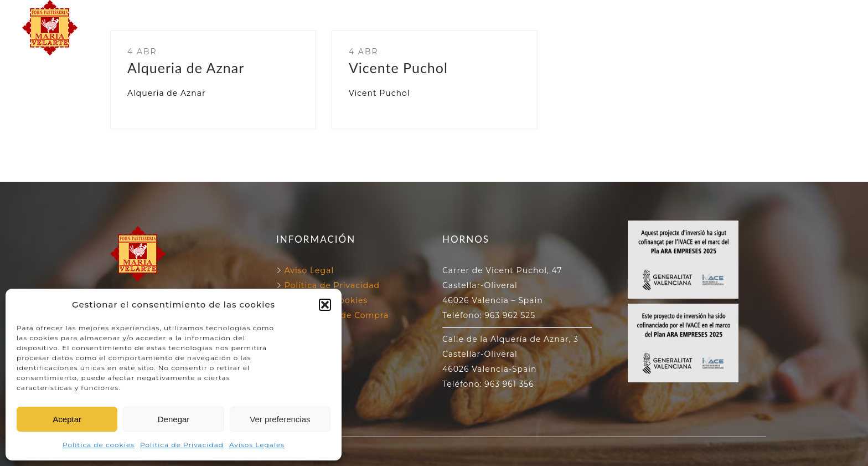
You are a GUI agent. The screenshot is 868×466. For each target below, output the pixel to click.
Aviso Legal (309, 270)
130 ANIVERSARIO (543, 15)
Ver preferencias (280, 419)
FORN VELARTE (317, 15)
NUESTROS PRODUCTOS (434, 40)
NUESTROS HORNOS (427, 15)
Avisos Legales (257, 445)
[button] (325, 305)
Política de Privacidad (182, 445)
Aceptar (67, 419)
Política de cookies (99, 445)
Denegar (174, 419)
